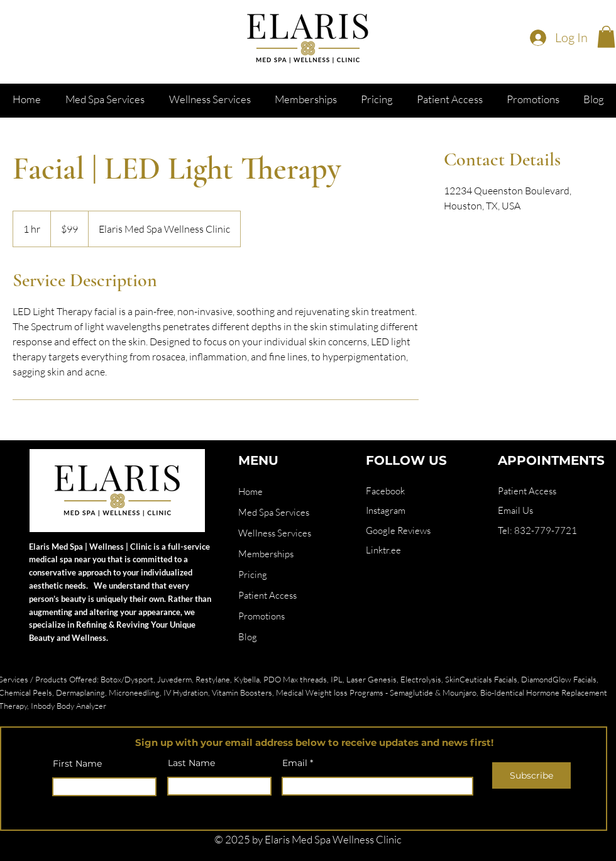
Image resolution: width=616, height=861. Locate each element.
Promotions (261, 616)
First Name (77, 764)
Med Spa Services (274, 512)
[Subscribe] (531, 775)
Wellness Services (275, 533)
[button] (606, 37)
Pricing (253, 575)
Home (250, 492)
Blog (248, 637)
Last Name (191, 763)
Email (295, 763)
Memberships (266, 554)
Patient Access (267, 595)
